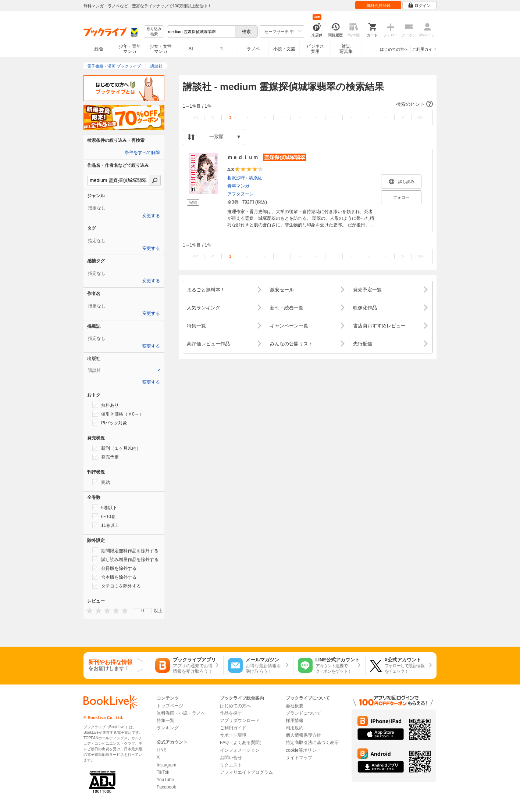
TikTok (163, 772)
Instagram (166, 765)
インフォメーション (240, 750)
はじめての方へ (394, 49)
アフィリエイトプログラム (246, 772)
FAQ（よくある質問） (242, 743)
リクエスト (231, 765)
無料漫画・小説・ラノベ (181, 713)
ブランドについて (303, 713)
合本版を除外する (114, 577)
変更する (151, 216)
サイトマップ (299, 758)
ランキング (168, 728)
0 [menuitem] (143, 611)
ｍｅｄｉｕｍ (267, 157)
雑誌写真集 (346, 49)
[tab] (124, 370)
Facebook (166, 787)
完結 (101, 482)
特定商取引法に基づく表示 (312, 743)
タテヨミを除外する (117, 586)
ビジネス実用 (315, 49)
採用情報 (295, 721)
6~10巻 (104, 516)
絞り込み (154, 32)
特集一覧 (165, 721)
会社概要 (295, 706)
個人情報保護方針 (303, 735)
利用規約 (295, 728)
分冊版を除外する (114, 568)
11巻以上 (106, 525)
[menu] (143, 611)
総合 (99, 49)
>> (420, 117)
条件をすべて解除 (142, 152)
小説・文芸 (284, 49)
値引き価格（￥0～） (118, 414)
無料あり (106, 405)
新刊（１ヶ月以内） (117, 448)
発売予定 (106, 457)
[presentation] (88, 610)
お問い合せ (231, 758)
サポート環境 (233, 735)
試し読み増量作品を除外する (125, 559)
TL (222, 49)
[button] (308, 104)
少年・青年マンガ (130, 49)
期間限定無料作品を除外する (125, 550)
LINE (162, 750)
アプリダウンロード (240, 721)
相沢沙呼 (236, 178)
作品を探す (231, 713)
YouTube (165, 780)
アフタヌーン (241, 194)
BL (192, 49)
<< (195, 117)
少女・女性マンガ (161, 49)
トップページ (170, 706)
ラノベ (253, 49)
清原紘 (255, 178)
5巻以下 (105, 507)
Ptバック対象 (110, 423)
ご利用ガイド (424, 49)
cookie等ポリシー (303, 750)
